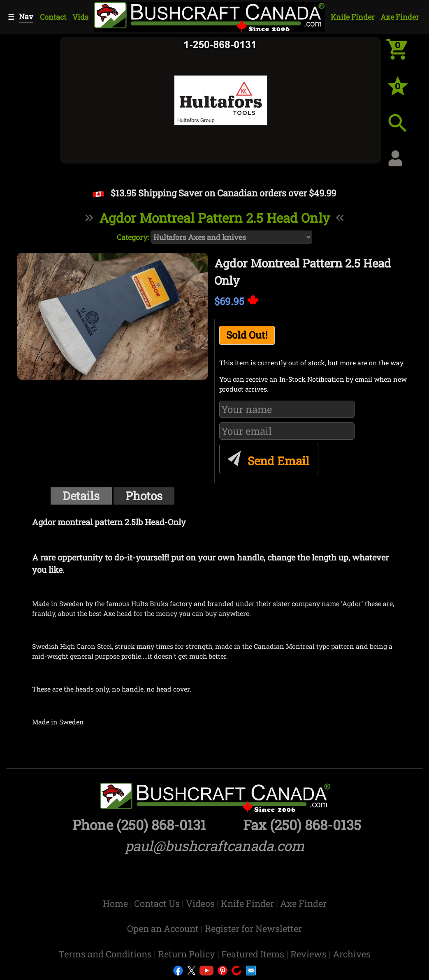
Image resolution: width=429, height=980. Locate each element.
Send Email (267, 457)
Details (81, 496)
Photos (144, 496)
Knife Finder (354, 17)
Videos (201, 903)
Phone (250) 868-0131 (139, 825)
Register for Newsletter (253, 928)
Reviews (310, 954)
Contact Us (158, 903)
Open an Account (163, 928)
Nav (26, 16)
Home (116, 903)
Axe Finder (400, 17)
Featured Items (254, 954)
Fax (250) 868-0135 (302, 825)
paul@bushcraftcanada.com (215, 846)
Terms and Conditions (106, 954)
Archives (352, 954)
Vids (81, 17)
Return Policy (188, 954)
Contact (54, 17)
